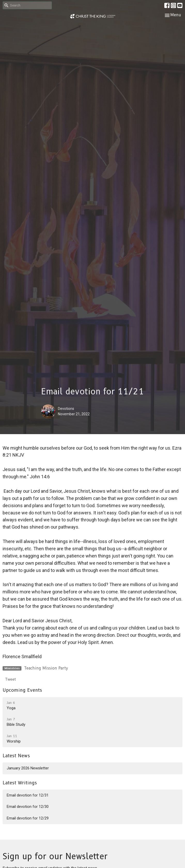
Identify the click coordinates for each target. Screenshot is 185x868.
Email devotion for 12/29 (28, 818)
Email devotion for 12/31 (28, 795)
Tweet (10, 679)
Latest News (16, 756)
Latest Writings (20, 783)
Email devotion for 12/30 (28, 807)
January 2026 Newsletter (28, 768)
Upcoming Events (22, 690)
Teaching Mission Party (46, 668)
